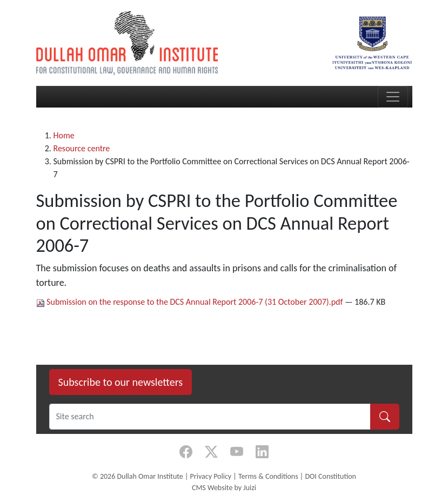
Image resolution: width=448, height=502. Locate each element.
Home (64, 135)
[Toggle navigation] (393, 97)
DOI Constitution (330, 476)
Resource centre (82, 148)
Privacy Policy (211, 476)
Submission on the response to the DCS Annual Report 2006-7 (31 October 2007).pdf (190, 302)
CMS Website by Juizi (224, 488)
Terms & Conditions (268, 476)
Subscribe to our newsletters (121, 382)
